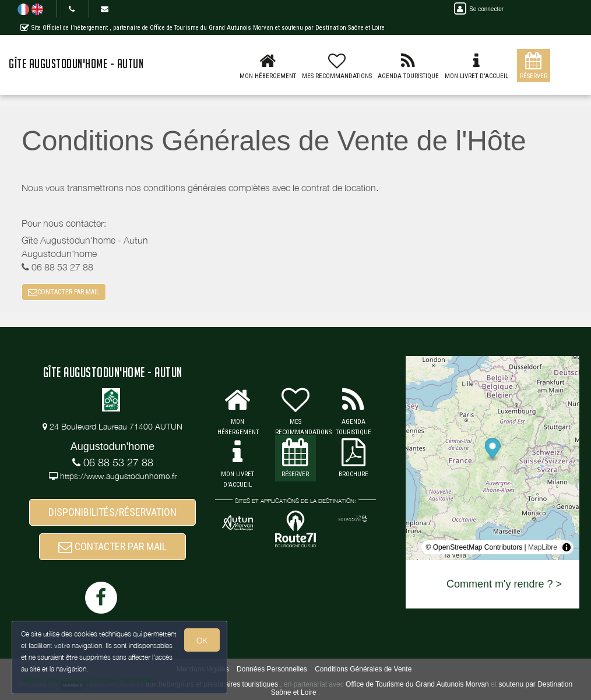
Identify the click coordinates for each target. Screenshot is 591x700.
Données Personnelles (272, 669)
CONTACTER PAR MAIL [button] (64, 292)
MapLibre (543, 547)
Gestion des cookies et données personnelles (89, 680)
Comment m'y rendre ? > (504, 584)
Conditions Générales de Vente (363, 669)
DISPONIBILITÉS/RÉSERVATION (112, 512)
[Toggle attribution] (567, 547)
